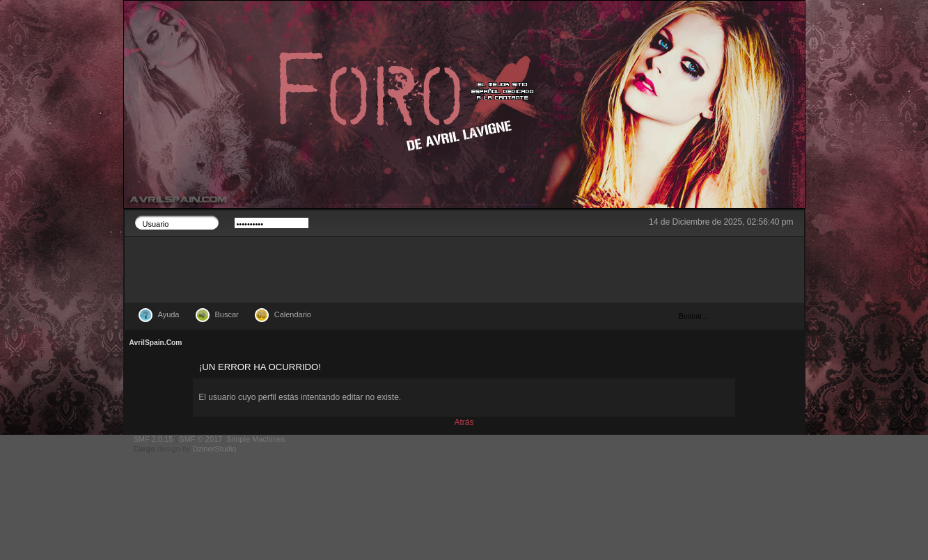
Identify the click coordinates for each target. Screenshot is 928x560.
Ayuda (169, 314)
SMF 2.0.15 (154, 439)
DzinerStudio (214, 449)
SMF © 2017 (200, 439)
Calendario (293, 314)
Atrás (464, 422)
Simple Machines (255, 439)
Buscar (227, 314)
